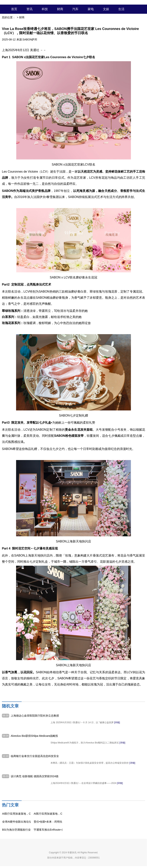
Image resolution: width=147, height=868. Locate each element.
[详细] (117, 722)
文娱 (106, 9)
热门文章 (10, 805)
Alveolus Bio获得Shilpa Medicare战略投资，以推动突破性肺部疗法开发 (34, 736)
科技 (45, 9)
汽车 (75, 9)
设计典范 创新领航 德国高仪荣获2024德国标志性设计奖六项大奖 (35, 776)
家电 (91, 9)
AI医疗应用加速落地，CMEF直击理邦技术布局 (30, 814)
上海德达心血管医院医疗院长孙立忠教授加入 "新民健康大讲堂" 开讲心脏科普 (35, 716)
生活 (121, 9)
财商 (60, 9)
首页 (14, 9)
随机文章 (10, 706)
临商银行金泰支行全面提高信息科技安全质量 (35, 756)
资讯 (29, 9)
